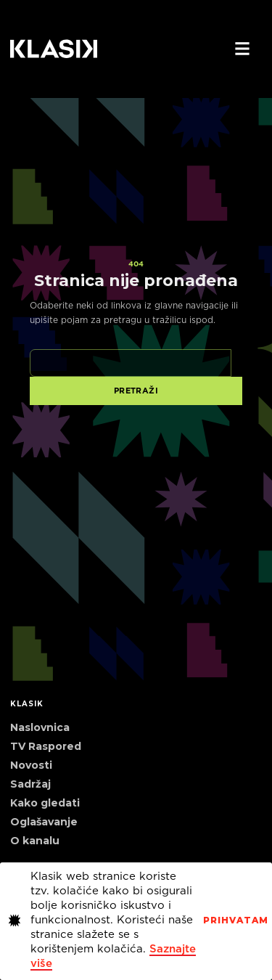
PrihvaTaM (236, 920)
